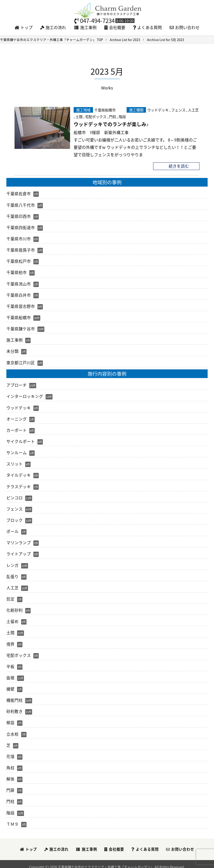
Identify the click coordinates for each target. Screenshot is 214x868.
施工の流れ (53, 27)
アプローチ (17, 383)
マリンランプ (19, 540)
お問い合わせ (185, 27)
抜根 (10, 674)
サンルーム (17, 450)
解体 (10, 774)
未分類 (12, 350)
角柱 (10, 763)
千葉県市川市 (19, 238)
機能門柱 (15, 696)
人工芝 (193, 110)
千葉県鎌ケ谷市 (21, 328)
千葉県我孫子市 (21, 249)
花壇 (10, 752)
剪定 (10, 596)
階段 (122, 116)
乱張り (12, 573)
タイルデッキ (19, 473)
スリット (15, 462)
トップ (24, 27)
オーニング (17, 417)
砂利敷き (15, 707)
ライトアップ (19, 551)
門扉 (10, 785)
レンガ (12, 562)
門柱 (113, 116)
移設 (10, 718)
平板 (10, 663)
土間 (79, 116)
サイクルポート (21, 439)
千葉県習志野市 (21, 305)
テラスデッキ (19, 484)
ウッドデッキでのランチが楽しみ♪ (111, 124)
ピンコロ (15, 495)
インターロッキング (25, 395)
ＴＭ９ (12, 819)
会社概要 (115, 27)
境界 (10, 640)
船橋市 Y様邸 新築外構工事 (101, 132)
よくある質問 (147, 27)
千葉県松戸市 (19, 261)
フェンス (178, 110)
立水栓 (12, 730)
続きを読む (179, 166)
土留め (12, 618)
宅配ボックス (96, 116)
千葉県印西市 (19, 216)
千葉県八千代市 (21, 205)
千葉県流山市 (19, 283)
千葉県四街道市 (21, 227)
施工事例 (85, 27)
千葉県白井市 (19, 294)
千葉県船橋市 (105, 110)
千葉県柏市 (17, 272)
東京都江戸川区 (21, 361)
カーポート (17, 428)
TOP (52, 40)
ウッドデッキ (158, 110)
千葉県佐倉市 (19, 193)
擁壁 (10, 685)
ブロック (15, 517)
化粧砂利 (15, 607)
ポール (12, 529)
